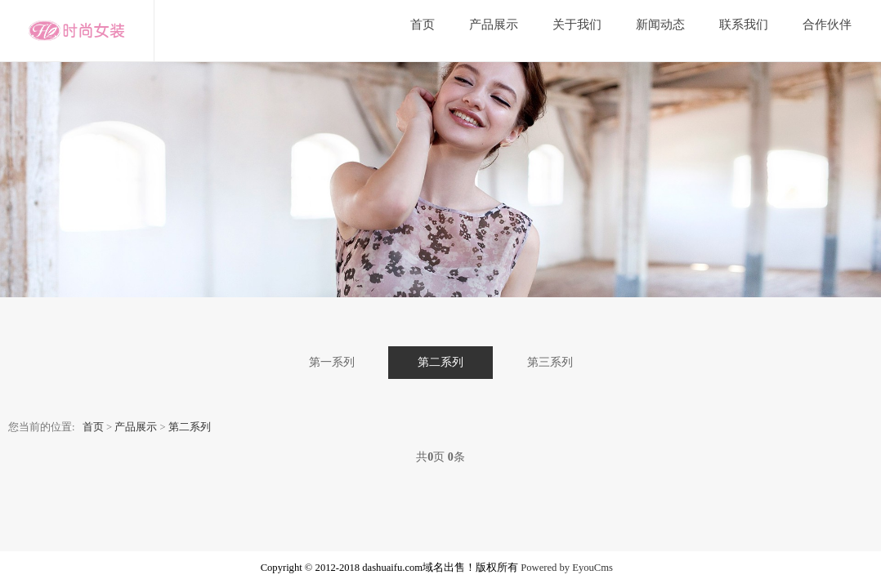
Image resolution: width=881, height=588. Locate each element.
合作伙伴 (827, 24)
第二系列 (440, 362)
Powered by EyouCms (566, 568)
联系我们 (744, 24)
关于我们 (577, 24)
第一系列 (332, 362)
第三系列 (550, 362)
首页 (423, 24)
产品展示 (494, 24)
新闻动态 (660, 24)
